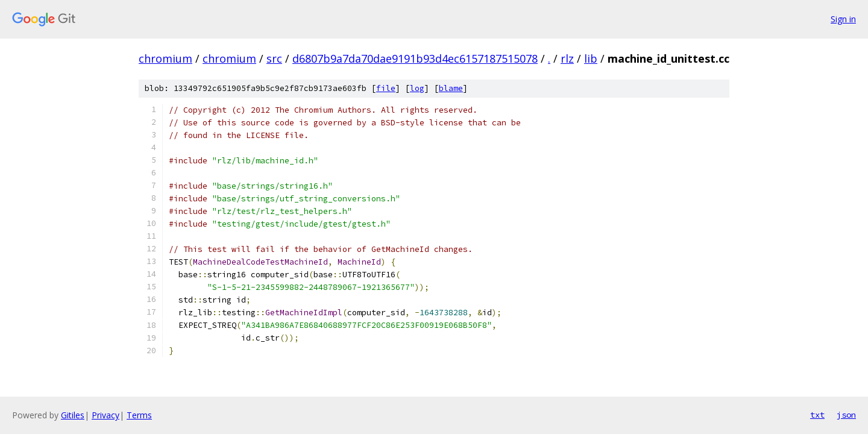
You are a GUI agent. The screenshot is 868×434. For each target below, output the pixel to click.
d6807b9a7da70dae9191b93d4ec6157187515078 (415, 58)
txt (817, 415)
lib (591, 58)
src (274, 58)
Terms (139, 415)
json (846, 415)
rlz (567, 58)
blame (451, 88)
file (386, 88)
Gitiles (73, 415)
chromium (165, 58)
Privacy (105, 415)
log (417, 88)
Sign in (843, 19)
